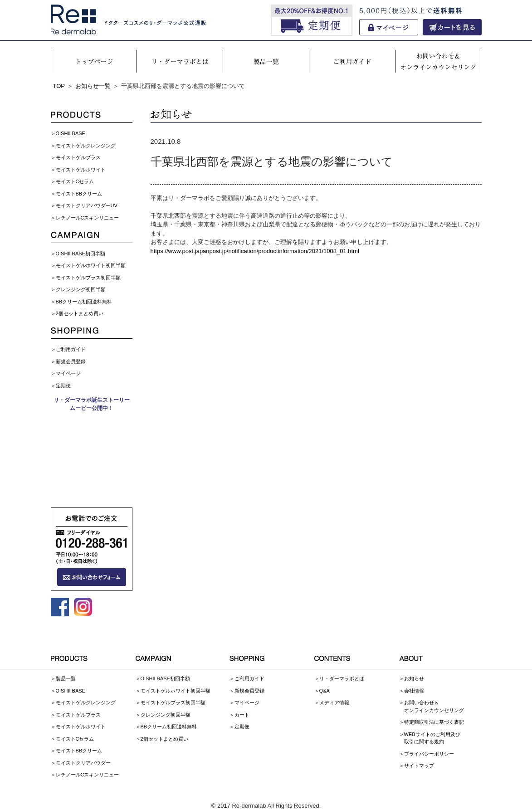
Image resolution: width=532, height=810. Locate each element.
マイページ (68, 373)
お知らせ (414, 678)
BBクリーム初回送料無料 (84, 302)
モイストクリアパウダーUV (87, 205)
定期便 (63, 385)
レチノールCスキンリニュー (88, 218)
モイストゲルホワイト (81, 170)
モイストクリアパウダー (83, 763)
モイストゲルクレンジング (86, 146)
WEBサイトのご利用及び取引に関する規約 (432, 738)
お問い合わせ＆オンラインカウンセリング (434, 706)
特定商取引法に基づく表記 (434, 722)
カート (242, 715)
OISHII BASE (71, 133)
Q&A (325, 691)
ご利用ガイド (71, 349)
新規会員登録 (71, 361)
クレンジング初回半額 (81, 289)
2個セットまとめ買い (80, 313)
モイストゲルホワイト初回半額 (91, 265)
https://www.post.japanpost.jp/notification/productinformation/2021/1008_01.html (255, 251)
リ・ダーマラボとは (342, 678)
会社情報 (414, 691)
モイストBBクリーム (79, 194)
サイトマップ (419, 766)
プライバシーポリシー (429, 754)
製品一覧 (66, 678)
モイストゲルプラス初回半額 (88, 278)
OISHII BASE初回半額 (81, 254)
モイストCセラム (75, 181)
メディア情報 (334, 703)
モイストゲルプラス (78, 157)
